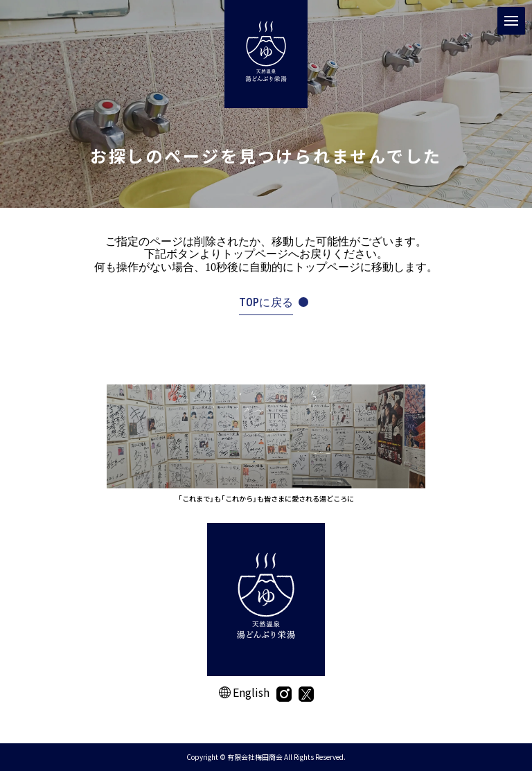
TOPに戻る (266, 302)
